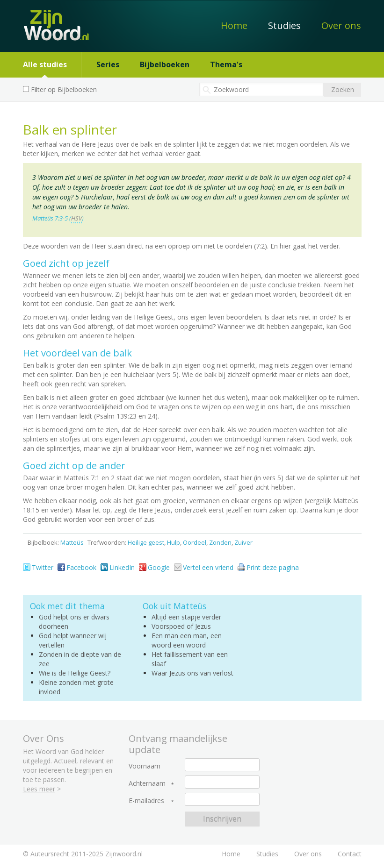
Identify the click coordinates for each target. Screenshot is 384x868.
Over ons (341, 25)
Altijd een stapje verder (186, 617)
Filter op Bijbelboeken (64, 89)
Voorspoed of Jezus (181, 626)
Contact (350, 854)
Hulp (174, 542)
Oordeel (195, 542)
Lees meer (39, 789)
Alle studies (45, 64)
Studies (284, 25)
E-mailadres (146, 801)
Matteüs (72, 542)
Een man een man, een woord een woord (187, 640)
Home (234, 25)
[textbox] (261, 89)
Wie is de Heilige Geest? (75, 673)
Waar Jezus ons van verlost (192, 673)
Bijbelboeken (165, 64)
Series (108, 64)
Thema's (226, 64)
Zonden (220, 542)
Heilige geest (146, 542)
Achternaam (147, 783)
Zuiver (243, 542)
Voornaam (145, 766)
